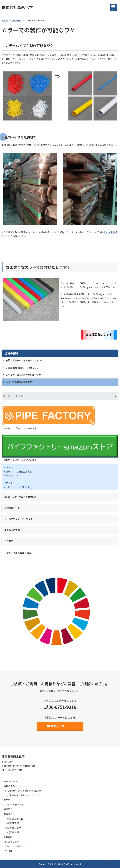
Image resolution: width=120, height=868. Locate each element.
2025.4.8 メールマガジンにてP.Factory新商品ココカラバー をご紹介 (18, 487)
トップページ (10, 782)
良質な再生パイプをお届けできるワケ (25, 361)
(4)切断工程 (13, 833)
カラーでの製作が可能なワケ (20, 382)
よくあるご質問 (11, 842)
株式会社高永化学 (18, 7)
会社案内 (8, 837)
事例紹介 (8, 809)
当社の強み (12, 353)
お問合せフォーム (60, 726)
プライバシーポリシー (15, 846)
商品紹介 (8, 800)
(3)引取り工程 (14, 828)
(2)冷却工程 (13, 823)
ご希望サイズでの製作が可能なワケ (23, 375)
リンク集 (8, 851)
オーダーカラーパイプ (15, 805)
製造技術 (8, 814)
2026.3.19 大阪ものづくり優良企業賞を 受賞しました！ (18, 471)
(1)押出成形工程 (15, 819)
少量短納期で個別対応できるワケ (22, 368)
